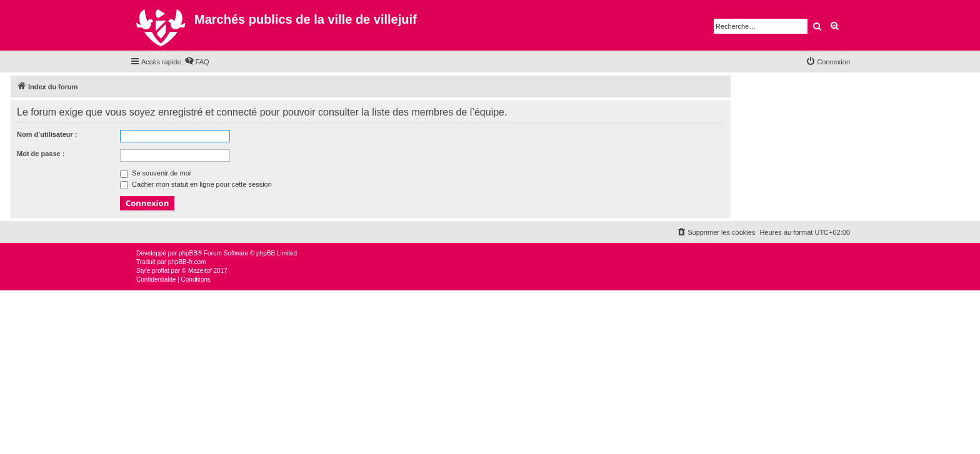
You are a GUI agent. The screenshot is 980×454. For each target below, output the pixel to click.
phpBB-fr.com (187, 262)
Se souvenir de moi (155, 173)
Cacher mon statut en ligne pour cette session (196, 184)
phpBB (188, 253)
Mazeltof (200, 271)
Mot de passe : (41, 154)
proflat (161, 271)
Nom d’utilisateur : (47, 134)
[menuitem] (197, 62)
